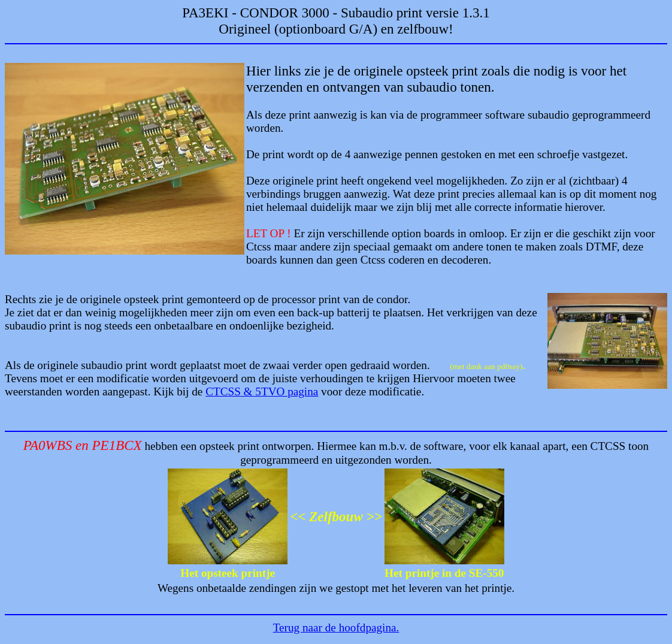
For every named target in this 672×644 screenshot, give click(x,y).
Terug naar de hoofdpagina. (336, 628)
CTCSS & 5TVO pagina (262, 391)
